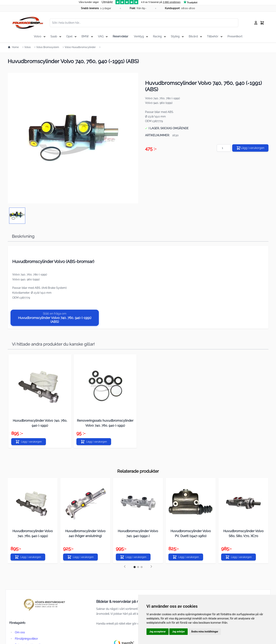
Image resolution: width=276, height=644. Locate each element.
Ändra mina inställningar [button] (205, 632)
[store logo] (28, 23)
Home (13, 47)
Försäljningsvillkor (26, 639)
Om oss (20, 632)
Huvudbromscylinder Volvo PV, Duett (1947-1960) (191, 533)
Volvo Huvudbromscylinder (80, 47)
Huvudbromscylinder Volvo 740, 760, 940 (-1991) (33, 533)
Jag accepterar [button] (158, 632)
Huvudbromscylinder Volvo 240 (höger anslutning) (85, 533)
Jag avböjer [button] (178, 632)
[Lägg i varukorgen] (29, 442)
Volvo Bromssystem (48, 47)
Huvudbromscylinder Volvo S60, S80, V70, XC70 (243, 533)
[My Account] (256, 23)
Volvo (28, 47)
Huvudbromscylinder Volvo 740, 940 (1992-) (138, 533)
